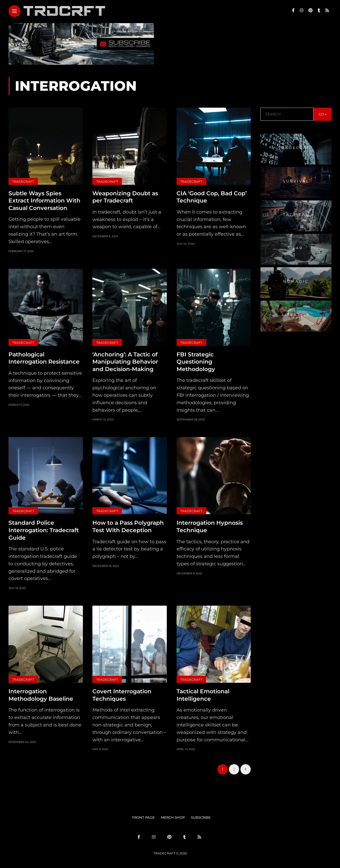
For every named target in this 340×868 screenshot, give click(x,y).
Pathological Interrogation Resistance (44, 358)
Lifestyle (296, 315)
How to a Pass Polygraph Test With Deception (128, 527)
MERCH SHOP (173, 817)
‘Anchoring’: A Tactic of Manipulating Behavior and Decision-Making (125, 362)
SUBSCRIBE (201, 817)
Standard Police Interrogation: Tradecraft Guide (44, 530)
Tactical (296, 215)
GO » (323, 114)
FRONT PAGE (143, 817)
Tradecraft (23, 182)
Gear (296, 248)
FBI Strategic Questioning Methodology (196, 362)
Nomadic (296, 281)
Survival (296, 181)
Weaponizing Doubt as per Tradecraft (125, 197)
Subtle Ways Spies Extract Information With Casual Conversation (44, 201)
